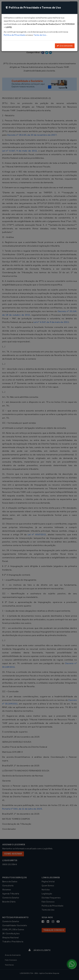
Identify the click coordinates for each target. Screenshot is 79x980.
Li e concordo (65, 46)
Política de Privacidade (15, 35)
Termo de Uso (40, 35)
